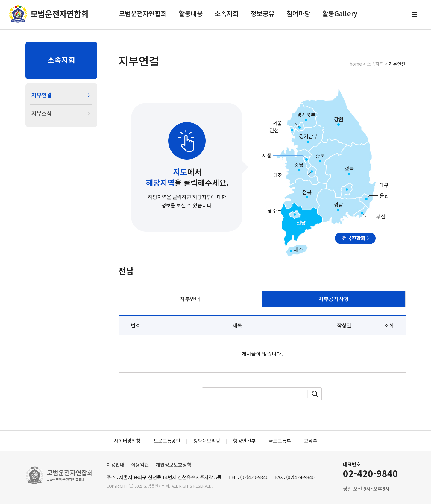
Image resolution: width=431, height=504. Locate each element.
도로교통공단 (167, 441)
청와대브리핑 (207, 441)
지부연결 (42, 95)
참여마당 (298, 13)
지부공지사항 (334, 299)
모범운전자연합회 (143, 13)
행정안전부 (244, 441)
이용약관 (140, 464)
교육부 (311, 441)
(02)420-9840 (254, 477)
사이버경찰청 (127, 441)
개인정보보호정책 (174, 464)
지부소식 (42, 113)
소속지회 (227, 13)
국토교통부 (280, 441)
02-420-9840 (371, 473)
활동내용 (191, 13)
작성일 (344, 325)
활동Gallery (340, 13)
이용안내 (116, 464)
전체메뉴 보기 (414, 15)
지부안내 (190, 299)
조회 (389, 325)
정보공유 (262, 13)
